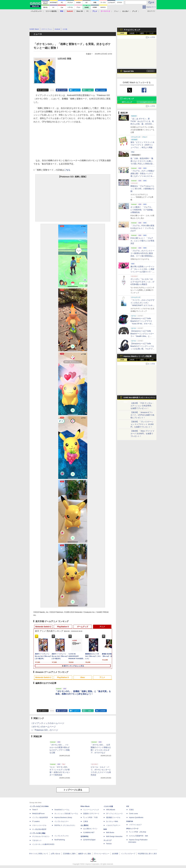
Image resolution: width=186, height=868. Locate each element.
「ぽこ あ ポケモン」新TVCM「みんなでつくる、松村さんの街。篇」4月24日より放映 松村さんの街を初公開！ (142, 124)
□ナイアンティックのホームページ (48, 723)
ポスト (44, 90)
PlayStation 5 (63, 627)
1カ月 (152, 33)
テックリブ (107, 840)
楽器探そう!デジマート (91, 814)
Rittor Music (85, 806)
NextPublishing (60, 840)
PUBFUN (130, 821)
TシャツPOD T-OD (90, 818)
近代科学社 (85, 836)
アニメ (102, 627)
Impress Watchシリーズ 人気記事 (138, 356)
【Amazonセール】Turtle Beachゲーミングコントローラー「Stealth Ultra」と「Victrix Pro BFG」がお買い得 (142, 336)
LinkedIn (103, 90)
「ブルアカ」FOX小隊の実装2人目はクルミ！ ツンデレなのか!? (142, 228)
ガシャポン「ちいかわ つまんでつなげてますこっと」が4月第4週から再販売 (142, 282)
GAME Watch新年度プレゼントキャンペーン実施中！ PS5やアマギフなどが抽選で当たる (139, 398)
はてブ (77, 90)
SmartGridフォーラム (62, 810)
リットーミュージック (91, 810)
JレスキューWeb (112, 821)
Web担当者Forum (38, 814)
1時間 (122, 33)
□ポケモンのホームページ (44, 727)
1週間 (142, 33)
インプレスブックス (62, 836)
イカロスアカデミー (113, 825)
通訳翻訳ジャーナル (113, 818)
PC (88, 11)
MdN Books (110, 833)
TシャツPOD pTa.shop (138, 832)
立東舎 (86, 821)
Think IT (35, 810)
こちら (67, 170)
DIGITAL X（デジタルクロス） (65, 825)
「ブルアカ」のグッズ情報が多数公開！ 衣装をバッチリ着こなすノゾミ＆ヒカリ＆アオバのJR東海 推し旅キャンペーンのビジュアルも (142, 176)
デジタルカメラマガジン (41, 836)
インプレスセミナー (62, 821)
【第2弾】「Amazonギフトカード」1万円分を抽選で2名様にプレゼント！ (143, 415)
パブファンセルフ (135, 825)
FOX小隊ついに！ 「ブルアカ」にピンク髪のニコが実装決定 (142, 241)
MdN (105, 829)
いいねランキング (147, 102)
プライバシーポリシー (101, 854)
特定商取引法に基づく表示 (147, 854)
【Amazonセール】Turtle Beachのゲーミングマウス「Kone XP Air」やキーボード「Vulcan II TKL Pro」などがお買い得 (142, 324)
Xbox (82, 677)
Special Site (129, 71)
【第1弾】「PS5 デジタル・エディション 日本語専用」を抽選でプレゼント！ (142, 406)
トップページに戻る (73, 790)
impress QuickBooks (136, 818)
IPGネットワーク (133, 829)
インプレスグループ (128, 854)
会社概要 (115, 854)
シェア (63, 90)
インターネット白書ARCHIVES (43, 844)
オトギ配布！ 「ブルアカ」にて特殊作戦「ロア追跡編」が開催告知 (142, 210)
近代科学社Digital (89, 840)
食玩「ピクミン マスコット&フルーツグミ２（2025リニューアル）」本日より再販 (142, 145)
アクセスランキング (132, 30)
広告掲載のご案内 (69, 854)
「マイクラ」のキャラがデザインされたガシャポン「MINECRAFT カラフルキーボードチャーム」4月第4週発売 (143, 305)
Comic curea (133, 814)
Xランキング (129, 99)
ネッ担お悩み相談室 (39, 829)
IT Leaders (36, 821)
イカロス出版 (108, 806)
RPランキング (127, 102)
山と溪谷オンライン (90, 829)
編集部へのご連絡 (85, 854)
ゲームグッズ (83, 627)
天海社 (131, 810)
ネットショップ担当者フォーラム (66, 814)
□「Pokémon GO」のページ (45, 730)
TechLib (109, 844)
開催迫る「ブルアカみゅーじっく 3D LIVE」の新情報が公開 (142, 189)
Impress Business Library (63, 818)
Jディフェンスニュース (114, 814)
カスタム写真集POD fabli (138, 836)
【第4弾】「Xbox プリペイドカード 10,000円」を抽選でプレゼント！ (143, 434)
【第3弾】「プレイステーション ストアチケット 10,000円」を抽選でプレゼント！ (142, 424)
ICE (128, 806)
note (89, 90)
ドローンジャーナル (39, 825)
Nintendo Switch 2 (43, 627)
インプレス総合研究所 (40, 818)
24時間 (132, 33)
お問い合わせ (55, 854)
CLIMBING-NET (89, 833)
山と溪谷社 (85, 825)
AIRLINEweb (111, 810)
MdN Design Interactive (114, 836)
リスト (52, 90)
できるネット (37, 840)
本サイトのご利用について (39, 854)
